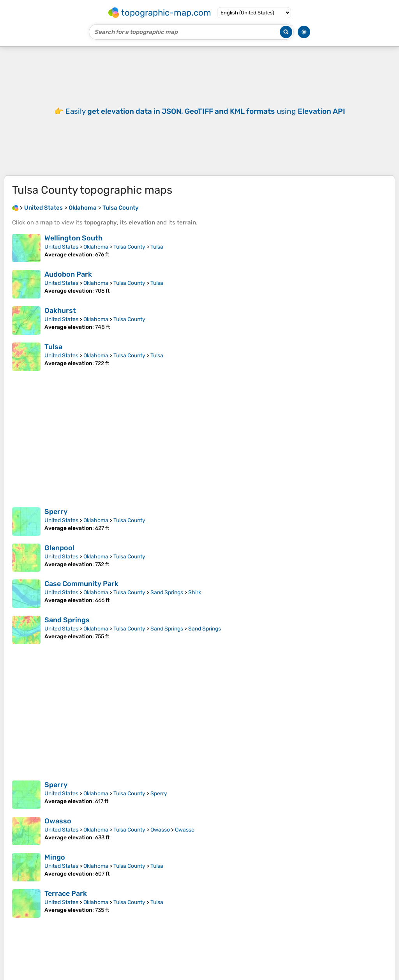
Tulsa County (129, 259)
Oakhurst (60, 322)
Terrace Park (66, 905)
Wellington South (73, 250)
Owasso (58, 833)
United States (61, 259)
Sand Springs (167, 604)
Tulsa (157, 259)
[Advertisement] (199, 117)
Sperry (56, 523)
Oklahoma (96, 259)
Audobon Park (68, 286)
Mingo (55, 869)
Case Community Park (81, 595)
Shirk (195, 604)
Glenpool (59, 560)
